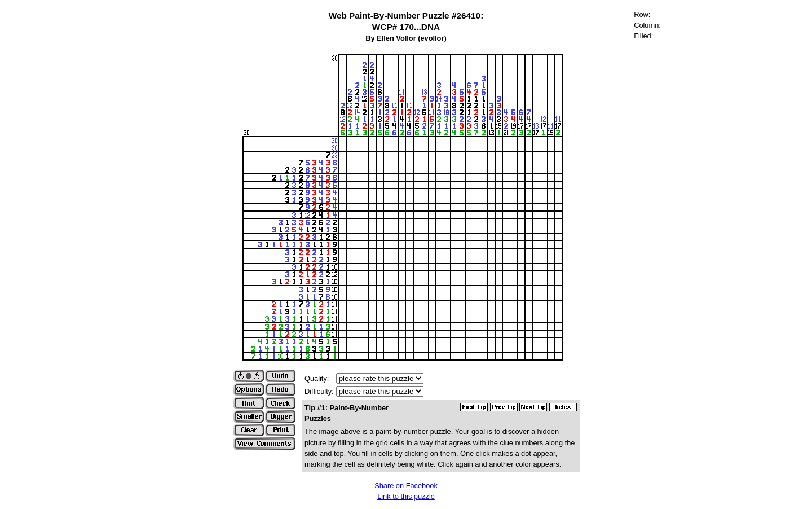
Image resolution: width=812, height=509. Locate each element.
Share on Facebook (406, 486)
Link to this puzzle (406, 496)
